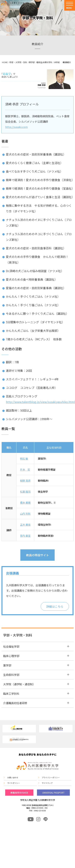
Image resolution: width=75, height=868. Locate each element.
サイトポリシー (14, 783)
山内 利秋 (25, 514)
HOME (5, 62)
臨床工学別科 (11, 694)
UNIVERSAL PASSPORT (53, 793)
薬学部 (32, 62)
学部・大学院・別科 (18, 62)
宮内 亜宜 (25, 536)
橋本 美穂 (25, 503)
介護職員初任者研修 (15, 703)
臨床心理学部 (11, 656)
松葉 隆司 (25, 491)
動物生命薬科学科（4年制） (49, 62)
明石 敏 (24, 458)
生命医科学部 (11, 675)
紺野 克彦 (25, 480)
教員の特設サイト (37, 555)
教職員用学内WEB (19, 793)
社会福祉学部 (11, 646)
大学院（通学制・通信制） (19, 684)
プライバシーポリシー (51, 778)
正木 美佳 (25, 525)
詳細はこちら (55, 606)
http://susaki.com (16, 127)
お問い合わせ (13, 778)
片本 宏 (25, 469)
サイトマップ (47, 783)
